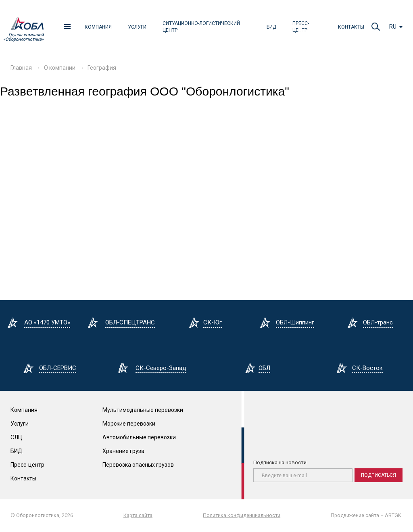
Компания (98, 27)
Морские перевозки (129, 424)
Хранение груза (123, 451)
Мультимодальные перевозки (143, 410)
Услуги (137, 27)
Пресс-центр (301, 27)
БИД (271, 27)
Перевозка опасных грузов (138, 465)
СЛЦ (16, 437)
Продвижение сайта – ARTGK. (367, 515)
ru (393, 27)
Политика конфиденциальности (242, 515)
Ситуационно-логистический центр (201, 27)
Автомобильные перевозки (139, 437)
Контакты (351, 27)
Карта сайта (138, 515)
